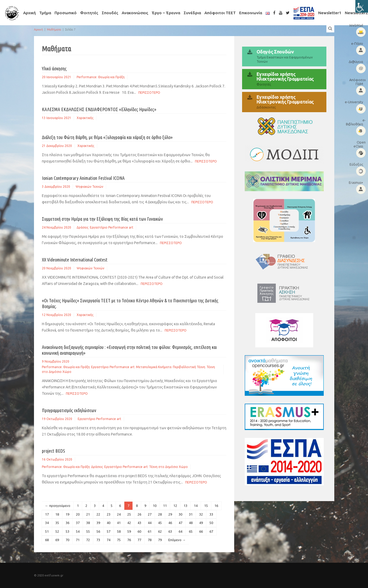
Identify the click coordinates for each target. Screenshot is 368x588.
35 (57, 523)
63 (170, 531)
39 (98, 523)
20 (78, 514)
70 (67, 540)
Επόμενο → (177, 540)
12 (175, 506)
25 (129, 514)
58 (119, 531)
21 (88, 514)
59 (129, 531)
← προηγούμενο (58, 506)
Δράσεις (83, 227)
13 (185, 506)
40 (109, 523)
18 (57, 514)
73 (98, 540)
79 (160, 540)
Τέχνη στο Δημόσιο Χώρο (168, 467)
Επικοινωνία (251, 13)
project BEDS (53, 451)
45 (160, 523)
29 (170, 514)
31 (191, 514)
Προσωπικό (66, 13)
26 (139, 514)
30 (180, 514)
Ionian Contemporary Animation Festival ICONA (83, 178)
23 (109, 514)
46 (170, 523)
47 (180, 523)
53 (67, 531)
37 (78, 523)
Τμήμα (45, 13)
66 (201, 531)
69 (57, 540)
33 (211, 514)
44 (150, 523)
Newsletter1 (330, 13)
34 (47, 523)
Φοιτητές (89, 13)
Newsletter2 (356, 13)
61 (150, 531)
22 (98, 514)
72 (88, 540)
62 (160, 531)
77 (139, 540)
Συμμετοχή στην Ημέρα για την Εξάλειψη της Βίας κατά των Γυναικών (102, 219)
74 (109, 540)
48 (191, 523)
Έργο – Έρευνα (166, 13)
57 (109, 531)
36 (67, 523)
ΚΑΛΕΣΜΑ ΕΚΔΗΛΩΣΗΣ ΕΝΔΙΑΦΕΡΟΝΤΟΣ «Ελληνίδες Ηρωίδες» (99, 109)
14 (196, 506)
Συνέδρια (192, 13)
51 (47, 531)
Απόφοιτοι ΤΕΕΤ (220, 13)
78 (150, 540)
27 (150, 514)
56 (98, 531)
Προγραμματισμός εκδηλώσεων (69, 410)
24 (119, 514)
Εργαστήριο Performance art (112, 227)
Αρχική (30, 13)
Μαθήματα (54, 29)
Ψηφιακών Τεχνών (89, 187)
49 (201, 523)
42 (129, 523)
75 (119, 540)
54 (78, 531)
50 (211, 523)
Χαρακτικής (85, 118)
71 (78, 540)
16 (216, 506)
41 (119, 523)
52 (57, 531)
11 (165, 506)
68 (47, 540)
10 (155, 506)
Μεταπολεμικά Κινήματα (154, 367)
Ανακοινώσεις (135, 13)
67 (211, 531)
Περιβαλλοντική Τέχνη (189, 367)
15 (206, 506)
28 (160, 514)
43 (139, 523)
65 (191, 531)
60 (139, 531)
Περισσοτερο (149, 93)
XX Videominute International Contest (75, 260)
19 (67, 514)
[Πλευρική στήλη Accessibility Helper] (362, 6)
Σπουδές (110, 13)
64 (180, 531)
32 (201, 514)
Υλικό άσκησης (54, 68)
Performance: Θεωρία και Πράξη (101, 77)
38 (88, 523)
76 (129, 540)
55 (88, 531)
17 (47, 514)
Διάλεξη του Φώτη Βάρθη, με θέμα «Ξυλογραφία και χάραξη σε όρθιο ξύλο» (107, 137)
